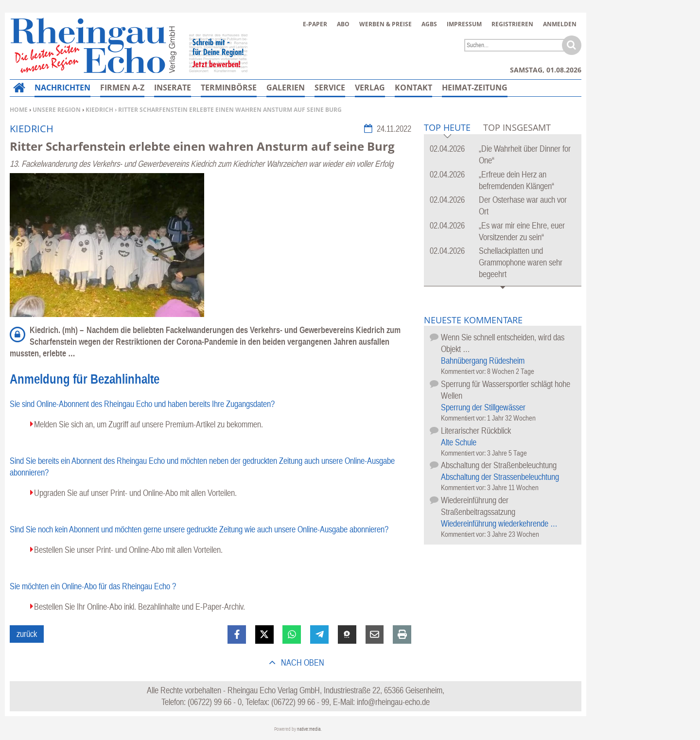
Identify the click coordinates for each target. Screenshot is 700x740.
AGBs (429, 24)
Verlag (370, 88)
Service (330, 88)
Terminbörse (229, 88)
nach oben (302, 662)
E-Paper (315, 24)
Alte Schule (459, 442)
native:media (309, 729)
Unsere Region (57, 110)
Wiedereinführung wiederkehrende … (499, 523)
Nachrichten (62, 88)
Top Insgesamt (517, 127)
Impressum (464, 24)
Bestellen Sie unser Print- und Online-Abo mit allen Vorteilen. (128, 550)
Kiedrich (99, 110)
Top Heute (447, 128)
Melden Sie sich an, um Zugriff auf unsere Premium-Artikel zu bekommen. (149, 424)
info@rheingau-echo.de (393, 702)
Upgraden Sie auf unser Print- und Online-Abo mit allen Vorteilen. (135, 493)
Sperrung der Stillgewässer (483, 407)
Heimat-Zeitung (475, 88)
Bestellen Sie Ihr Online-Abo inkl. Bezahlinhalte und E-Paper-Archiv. (140, 607)
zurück (27, 634)
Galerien (286, 88)
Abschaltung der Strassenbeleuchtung (500, 477)
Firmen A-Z (122, 88)
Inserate (173, 88)
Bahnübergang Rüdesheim (483, 361)
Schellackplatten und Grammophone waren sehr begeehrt (521, 262)
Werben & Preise (385, 24)
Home (19, 110)
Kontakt (413, 88)
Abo (343, 24)
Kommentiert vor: (464, 371)
